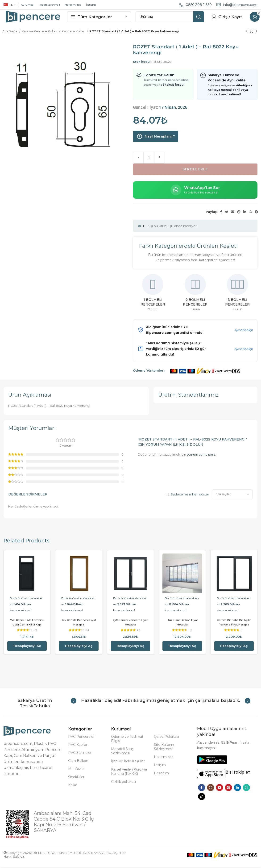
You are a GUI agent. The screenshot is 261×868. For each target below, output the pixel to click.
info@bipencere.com (240, 5)
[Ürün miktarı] (149, 162)
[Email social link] (233, 217)
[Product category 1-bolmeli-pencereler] (153, 299)
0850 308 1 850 (199, 5)
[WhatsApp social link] (250, 217)
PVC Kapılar (78, 749)
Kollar (73, 789)
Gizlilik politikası (123, 786)
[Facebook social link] (221, 217)
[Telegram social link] (256, 217)
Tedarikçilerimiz (50, 5)
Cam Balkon (78, 765)
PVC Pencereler (81, 741)
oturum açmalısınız (201, 459)
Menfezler (77, 773)
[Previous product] (247, 36)
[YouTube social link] (220, 792)
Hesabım (161, 778)
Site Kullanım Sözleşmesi (165, 751)
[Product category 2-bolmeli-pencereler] (195, 299)
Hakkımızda (73, 5)
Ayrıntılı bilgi (243, 335)
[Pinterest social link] (239, 217)
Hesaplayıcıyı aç (27, 650)
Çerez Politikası (166, 741)
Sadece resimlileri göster (190, 499)
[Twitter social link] (227, 217)
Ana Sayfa (10, 36)
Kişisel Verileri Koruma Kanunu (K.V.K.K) (129, 776)
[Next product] (256, 36)
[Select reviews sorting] (233, 499)
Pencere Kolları (74, 36)
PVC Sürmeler (80, 757)
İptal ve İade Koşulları (128, 766)
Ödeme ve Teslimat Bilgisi (127, 743)
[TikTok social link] (202, 801)
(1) (139, 635)
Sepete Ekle (195, 174)
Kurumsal (27, 5)
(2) (35, 635)
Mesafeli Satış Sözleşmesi (122, 756)
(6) (87, 635)
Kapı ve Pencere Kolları (40, 36)
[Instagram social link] (211, 792)
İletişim (160, 770)
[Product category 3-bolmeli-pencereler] (237, 299)
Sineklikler (76, 781)
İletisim (91, 5)
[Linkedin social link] (245, 217)
